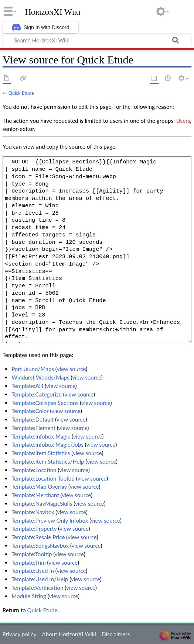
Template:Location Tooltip (43, 478)
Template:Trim (29, 562)
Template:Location (34, 470)
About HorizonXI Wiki (69, 634)
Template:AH (27, 386)
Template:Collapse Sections (45, 403)
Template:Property (34, 529)
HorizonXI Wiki (53, 12)
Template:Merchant (35, 495)
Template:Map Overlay (39, 487)
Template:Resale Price (38, 537)
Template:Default (33, 419)
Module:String (29, 596)
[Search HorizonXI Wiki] (97, 40)
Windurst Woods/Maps (40, 377)
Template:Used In (33, 571)
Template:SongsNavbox (40, 546)
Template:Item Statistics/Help (48, 461)
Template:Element (33, 428)
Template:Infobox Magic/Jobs (47, 444)
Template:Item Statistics (41, 453)
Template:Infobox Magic (41, 436)
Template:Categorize (37, 394)
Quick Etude (21, 93)
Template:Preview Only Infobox (50, 520)
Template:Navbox (33, 512)
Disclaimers (116, 634)
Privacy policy (19, 634)
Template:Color (30, 411)
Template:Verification (37, 588)
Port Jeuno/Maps (33, 369)
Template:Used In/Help (40, 579)
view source (72, 369)
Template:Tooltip (32, 554)
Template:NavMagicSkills (42, 503)
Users (183, 121)
